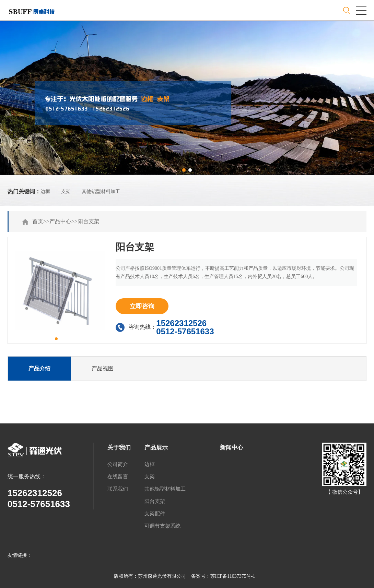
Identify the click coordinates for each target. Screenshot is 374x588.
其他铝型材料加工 (101, 191)
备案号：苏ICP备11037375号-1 (223, 576)
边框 (45, 191)
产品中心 (60, 221)
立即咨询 (142, 306)
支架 (66, 191)
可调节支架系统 (162, 526)
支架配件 (155, 514)
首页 (38, 221)
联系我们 (118, 489)
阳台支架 (89, 221)
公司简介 (118, 464)
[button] (184, 170)
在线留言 (118, 477)
